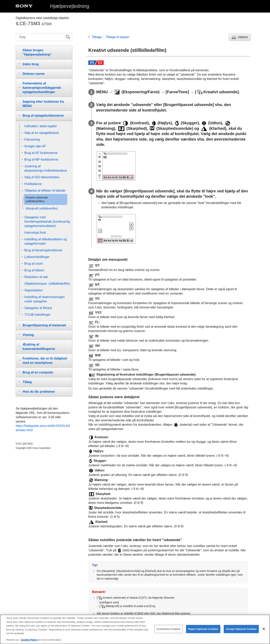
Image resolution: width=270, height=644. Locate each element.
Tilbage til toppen (117, 37)
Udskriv (243, 37)
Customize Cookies (169, 632)
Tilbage (97, 37)
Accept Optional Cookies (241, 632)
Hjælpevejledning (70, 6)
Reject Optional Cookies (203, 632)
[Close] (264, 632)
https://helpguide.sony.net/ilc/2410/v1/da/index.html (43, 428)
